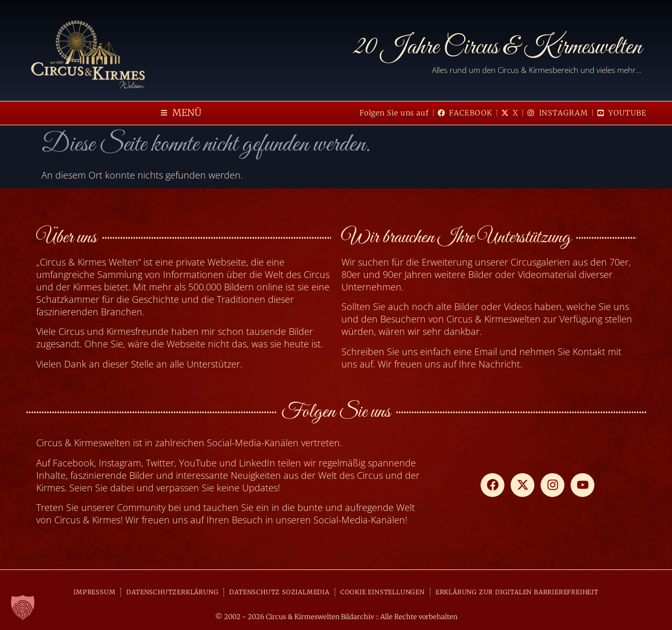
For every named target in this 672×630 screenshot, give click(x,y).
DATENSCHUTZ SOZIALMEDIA (279, 592)
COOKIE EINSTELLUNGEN (383, 592)
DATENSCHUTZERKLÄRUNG (172, 592)
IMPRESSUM (94, 592)
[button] (181, 113)
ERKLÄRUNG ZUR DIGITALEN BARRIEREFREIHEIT (517, 592)
